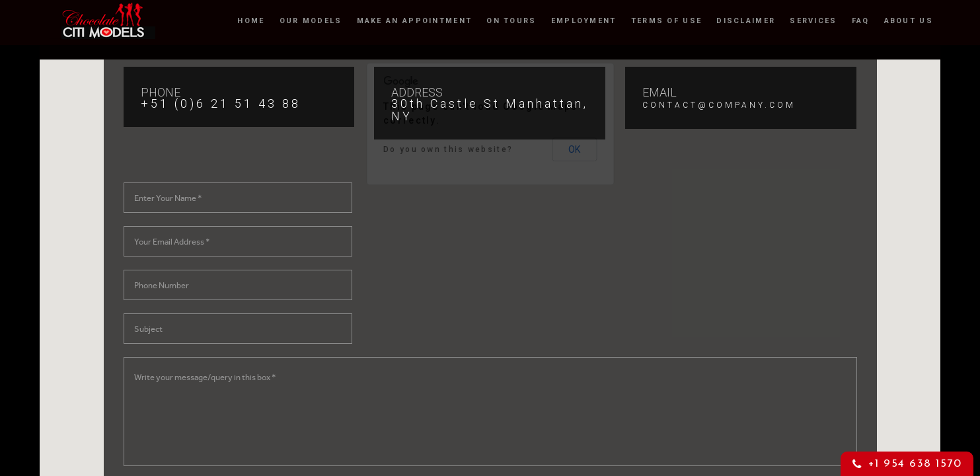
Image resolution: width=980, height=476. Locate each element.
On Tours (511, 20)
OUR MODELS (311, 20)
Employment (584, 20)
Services (813, 20)
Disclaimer (746, 20)
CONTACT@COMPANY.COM (719, 105)
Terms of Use (667, 20)
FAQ (861, 20)
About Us (909, 20)
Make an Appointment (415, 20)
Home (251, 20)
